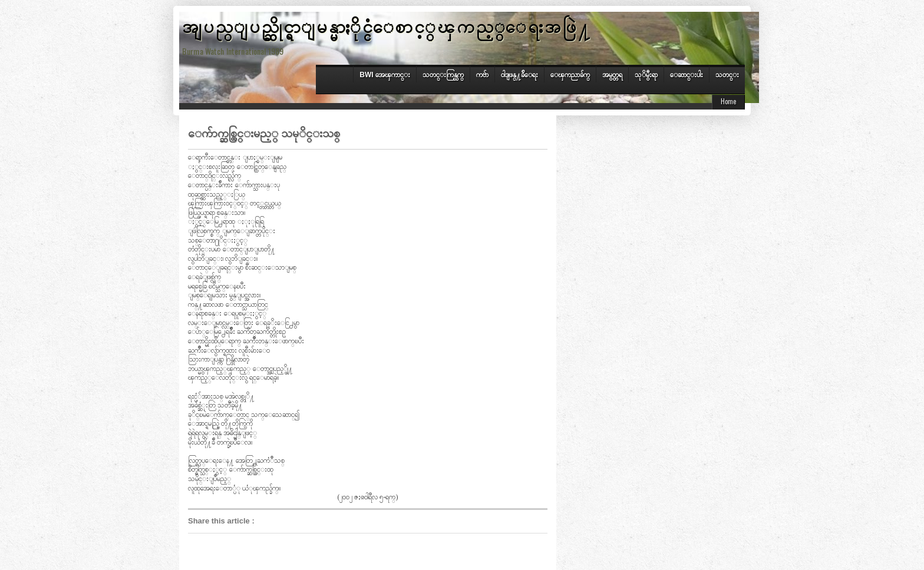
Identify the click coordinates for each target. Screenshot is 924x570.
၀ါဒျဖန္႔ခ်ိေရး (519, 75)
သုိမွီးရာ (646, 75)
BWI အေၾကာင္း (385, 75)
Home (728, 101)
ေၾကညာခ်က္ (570, 75)
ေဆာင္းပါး (687, 75)
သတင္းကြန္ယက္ (443, 75)
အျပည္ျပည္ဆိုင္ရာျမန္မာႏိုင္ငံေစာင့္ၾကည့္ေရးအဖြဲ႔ (387, 25)
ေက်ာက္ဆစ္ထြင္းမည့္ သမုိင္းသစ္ (264, 132)
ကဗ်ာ (482, 75)
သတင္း (727, 75)
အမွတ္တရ (612, 75)
